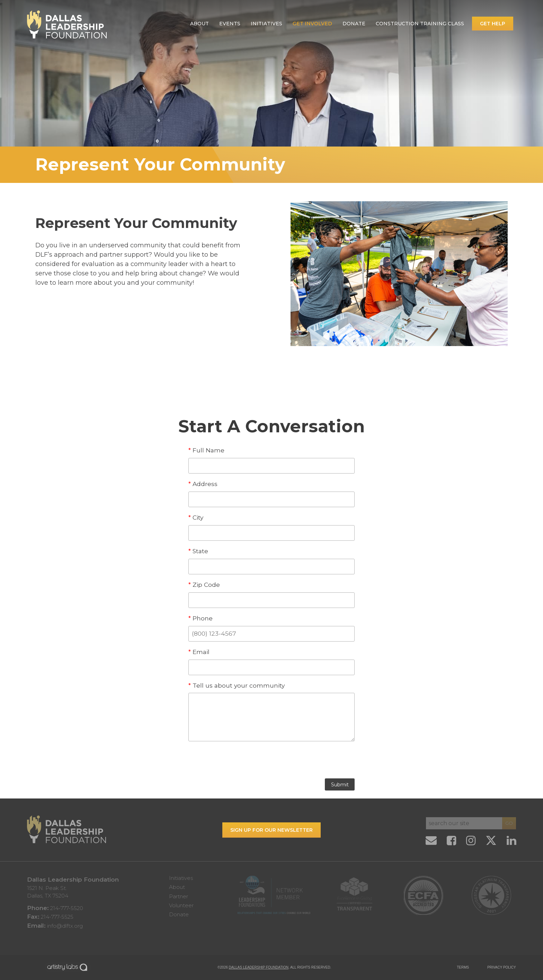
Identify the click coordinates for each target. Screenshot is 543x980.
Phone (201, 618)
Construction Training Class (420, 24)
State (198, 551)
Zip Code (204, 585)
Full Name (206, 450)
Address (203, 484)
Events (230, 24)
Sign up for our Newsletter (271, 830)
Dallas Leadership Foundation (259, 967)
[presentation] (271, 762)
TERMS (463, 967)
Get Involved (312, 24)
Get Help (493, 24)
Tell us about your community (237, 685)
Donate (354, 24)
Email (199, 652)
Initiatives (266, 24)
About (199, 24)
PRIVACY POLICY (501, 967)
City (196, 517)
